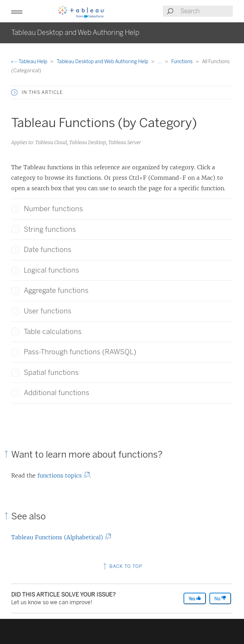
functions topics (62, 475)
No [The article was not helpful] (220, 598)
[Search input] (206, 11)
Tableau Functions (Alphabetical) (59, 537)
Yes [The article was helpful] (195, 598)
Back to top (122, 566)
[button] (17, 11)
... (160, 62)
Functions (182, 62)
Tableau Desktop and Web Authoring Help (103, 62)
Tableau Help (30, 62)
